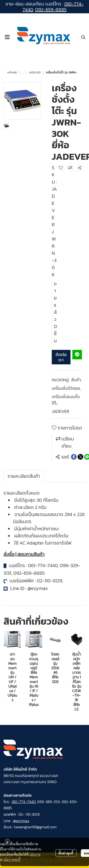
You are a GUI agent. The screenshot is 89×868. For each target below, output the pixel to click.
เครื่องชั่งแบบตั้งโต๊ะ (66, 400)
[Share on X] (80, 457)
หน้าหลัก (12, 72)
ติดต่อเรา (61, 357)
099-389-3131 (48, 802)
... (23, 72)
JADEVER (35, 72)
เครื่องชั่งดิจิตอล (66, 388)
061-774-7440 (43, 565)
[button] (83, 37)
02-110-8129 (49, 581)
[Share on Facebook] (74, 457)
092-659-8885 (51, 10)
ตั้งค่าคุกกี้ (66, 853)
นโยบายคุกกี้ (12, 859)
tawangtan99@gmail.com (35, 827)
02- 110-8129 (29, 814)
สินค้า (77, 380)
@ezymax (38, 588)
